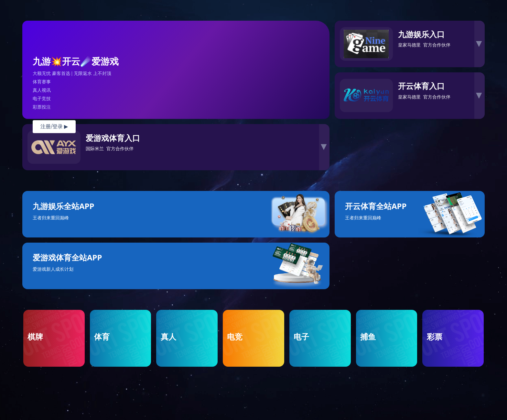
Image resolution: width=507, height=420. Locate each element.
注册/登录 (54, 126)
